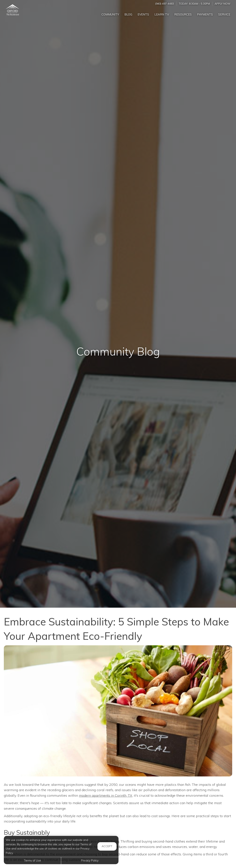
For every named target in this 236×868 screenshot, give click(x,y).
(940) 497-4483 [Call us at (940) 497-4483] (164, 4)
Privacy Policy (90, 861)
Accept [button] (107, 846)
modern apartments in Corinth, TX (106, 795)
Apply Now (222, 4)
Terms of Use (32, 861)
